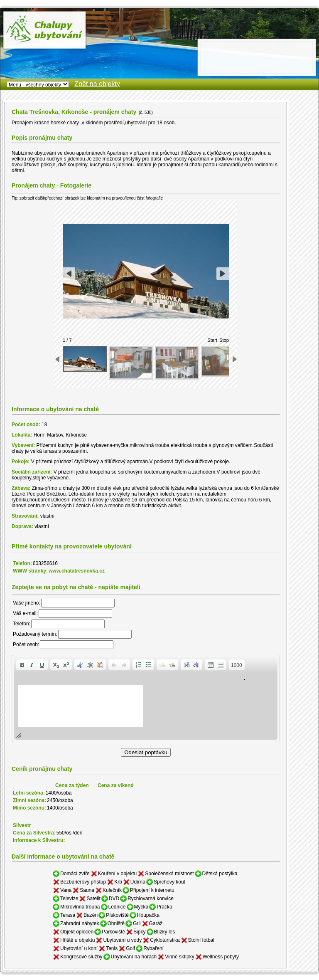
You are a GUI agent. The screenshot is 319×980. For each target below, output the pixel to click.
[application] (146, 699)
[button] (22, 665)
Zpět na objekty (97, 84)
